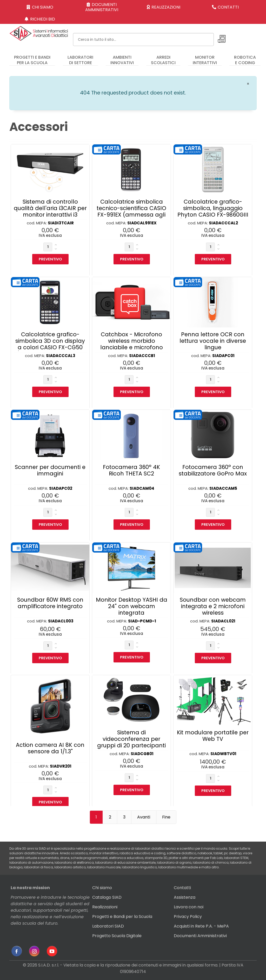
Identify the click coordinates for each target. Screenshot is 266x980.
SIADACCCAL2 (223, 223)
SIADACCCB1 (142, 356)
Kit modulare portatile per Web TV (213, 736)
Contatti (182, 888)
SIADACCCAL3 (61, 356)
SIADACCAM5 (223, 488)
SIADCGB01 (142, 754)
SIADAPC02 (61, 488)
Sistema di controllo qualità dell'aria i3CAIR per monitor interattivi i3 (50, 208)
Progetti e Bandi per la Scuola (122, 917)
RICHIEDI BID (40, 19)
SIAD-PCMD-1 (142, 621)
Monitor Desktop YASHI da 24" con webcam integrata (132, 606)
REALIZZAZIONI (164, 7)
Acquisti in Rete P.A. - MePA (201, 926)
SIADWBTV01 (223, 754)
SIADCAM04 (142, 488)
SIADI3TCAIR (61, 223)
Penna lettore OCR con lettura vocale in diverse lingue (213, 341)
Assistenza (185, 897)
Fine (166, 817)
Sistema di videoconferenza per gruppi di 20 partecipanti (131, 739)
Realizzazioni (105, 907)
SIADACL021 (223, 621)
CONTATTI (225, 7)
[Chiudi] (248, 84)
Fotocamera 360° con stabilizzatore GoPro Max (213, 470)
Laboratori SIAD (108, 926)
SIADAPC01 (223, 356)
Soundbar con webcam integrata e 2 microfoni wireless (213, 606)
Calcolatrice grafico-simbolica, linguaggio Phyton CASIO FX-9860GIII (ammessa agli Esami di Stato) (213, 215)
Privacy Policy (188, 917)
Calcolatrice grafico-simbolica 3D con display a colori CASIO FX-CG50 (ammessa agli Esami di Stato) (50, 347)
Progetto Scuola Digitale (117, 936)
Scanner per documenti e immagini (50, 470)
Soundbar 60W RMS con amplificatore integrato (50, 603)
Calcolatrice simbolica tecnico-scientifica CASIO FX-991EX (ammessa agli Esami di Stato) (131, 211)
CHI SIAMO (40, 7)
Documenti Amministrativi (200, 936)
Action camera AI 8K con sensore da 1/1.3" (50, 748)
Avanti (144, 817)
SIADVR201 (61, 766)
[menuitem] (32, 58)
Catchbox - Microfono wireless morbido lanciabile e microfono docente (132, 344)
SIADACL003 (61, 621)
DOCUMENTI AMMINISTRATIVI (102, 7)
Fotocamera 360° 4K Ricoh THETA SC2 (131, 470)
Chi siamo (102, 888)
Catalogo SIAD (107, 897)
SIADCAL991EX (142, 223)
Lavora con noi (189, 907)
